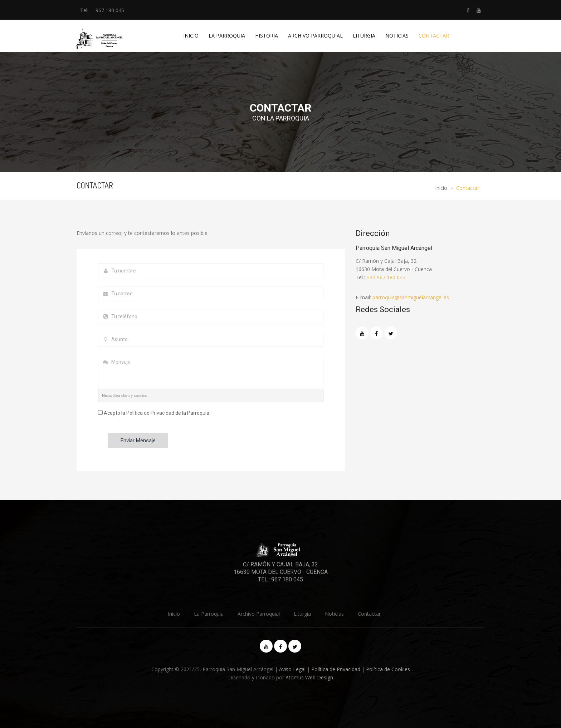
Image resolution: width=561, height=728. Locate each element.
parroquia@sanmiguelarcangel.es (411, 297)
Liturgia (364, 36)
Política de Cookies (388, 669)
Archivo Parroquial (315, 36)
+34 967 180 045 (386, 277)
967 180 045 (110, 10)
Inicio (191, 36)
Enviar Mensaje (138, 441)
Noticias (397, 36)
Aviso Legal (292, 669)
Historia (267, 36)
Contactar (434, 36)
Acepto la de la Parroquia (154, 413)
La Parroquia (227, 36)
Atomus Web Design (309, 677)
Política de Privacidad (150, 413)
